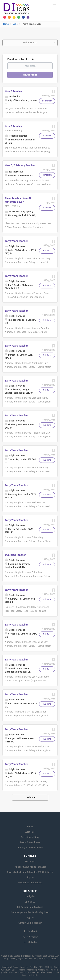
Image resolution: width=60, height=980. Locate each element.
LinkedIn (32, 942)
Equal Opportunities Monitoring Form (30, 912)
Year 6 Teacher (14, 91)
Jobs (15, 24)
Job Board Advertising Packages (30, 867)
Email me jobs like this (21, 59)
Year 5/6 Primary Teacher (20, 165)
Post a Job (30, 862)
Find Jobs (30, 896)
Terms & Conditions (30, 842)
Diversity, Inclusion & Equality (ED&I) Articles (30, 872)
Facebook (32, 931)
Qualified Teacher (15, 555)
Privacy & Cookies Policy (30, 848)
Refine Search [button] (30, 43)
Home (6, 24)
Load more (30, 797)
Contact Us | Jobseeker (30, 923)
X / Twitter (32, 937)
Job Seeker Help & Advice (30, 907)
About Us (30, 832)
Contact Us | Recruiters (30, 883)
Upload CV (30, 902)
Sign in (30, 877)
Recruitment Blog (30, 837)
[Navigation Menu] (54, 6)
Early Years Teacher (16, 241)
